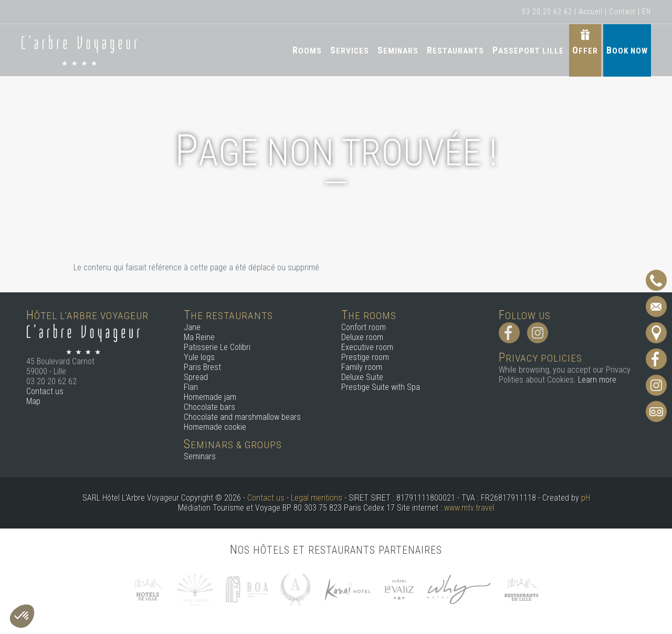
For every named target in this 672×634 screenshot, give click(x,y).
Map (33, 401)
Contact (622, 12)
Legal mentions (317, 498)
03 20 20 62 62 (547, 12)
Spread (196, 377)
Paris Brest (202, 367)
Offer (585, 50)
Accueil (591, 12)
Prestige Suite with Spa (381, 387)
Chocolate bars (209, 407)
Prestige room (365, 357)
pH (586, 498)
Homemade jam (210, 397)
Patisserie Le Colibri (217, 347)
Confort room (364, 327)
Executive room (367, 347)
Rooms (307, 50)
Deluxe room (362, 337)
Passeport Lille (528, 50)
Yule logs (199, 357)
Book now (627, 50)
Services (350, 50)
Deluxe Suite (362, 377)
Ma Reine (199, 337)
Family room (362, 367)
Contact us (45, 391)
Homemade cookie (215, 427)
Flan (191, 387)
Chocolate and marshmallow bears (242, 417)
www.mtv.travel (469, 508)
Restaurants (455, 50)
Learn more (597, 380)
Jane (192, 327)
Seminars (398, 50)
